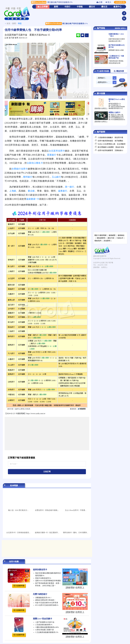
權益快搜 (119, 71)
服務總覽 (112, 235)
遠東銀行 (63, 191)
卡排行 (67, 7)
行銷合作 (120, 238)
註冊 (99, 2)
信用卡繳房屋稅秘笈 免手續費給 (110, 141)
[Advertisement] (47, 434)
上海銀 (13, 191)
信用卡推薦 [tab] (14, 562)
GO (122, 80)
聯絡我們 (98, 241)
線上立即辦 (43, 7)
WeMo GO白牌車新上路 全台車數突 (112, 144)
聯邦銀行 (28, 177)
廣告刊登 (111, 238)
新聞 (56, 7)
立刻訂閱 (47, 472)
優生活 (104, 7)
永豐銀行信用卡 (20, 169)
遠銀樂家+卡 (33, 199)
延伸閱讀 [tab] (14, 486)
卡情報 (80, 7)
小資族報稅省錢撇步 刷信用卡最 (110, 137)
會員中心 (117, 7)
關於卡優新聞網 (100, 235)
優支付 (92, 7)
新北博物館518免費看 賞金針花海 (111, 147)
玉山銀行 (56, 177)
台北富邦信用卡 (57, 151)
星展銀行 (52, 155)
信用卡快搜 (103, 71)
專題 (20, 23)
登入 (108, 2)
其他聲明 (107, 241)
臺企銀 (31, 191)
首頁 (8, 23)
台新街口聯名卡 (35, 163)
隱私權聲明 (101, 238)
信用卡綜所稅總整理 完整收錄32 (110, 150)
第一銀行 (70, 187)
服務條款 (121, 235)
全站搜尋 (120, 2)
